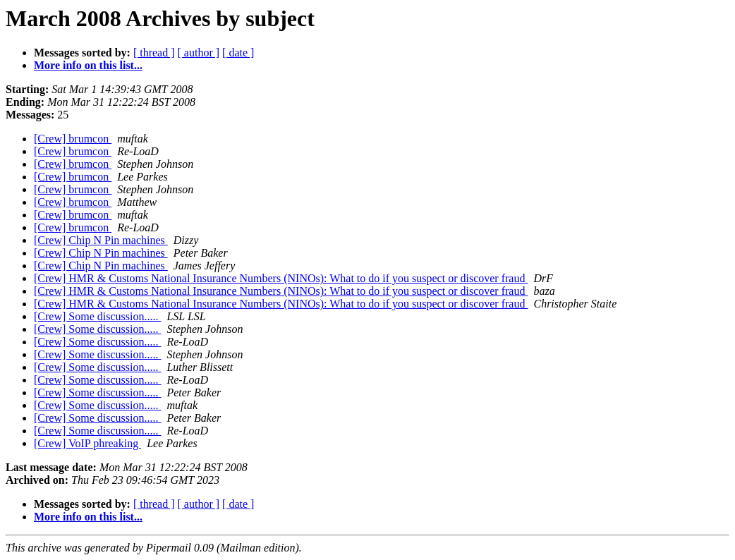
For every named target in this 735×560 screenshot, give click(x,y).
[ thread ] (154, 53)
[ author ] (199, 53)
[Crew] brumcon (73, 139)
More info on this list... (88, 65)
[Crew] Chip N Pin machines (101, 240)
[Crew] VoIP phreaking (87, 443)
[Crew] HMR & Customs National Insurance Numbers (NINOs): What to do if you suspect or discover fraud (281, 278)
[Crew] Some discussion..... (97, 316)
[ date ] (238, 53)
